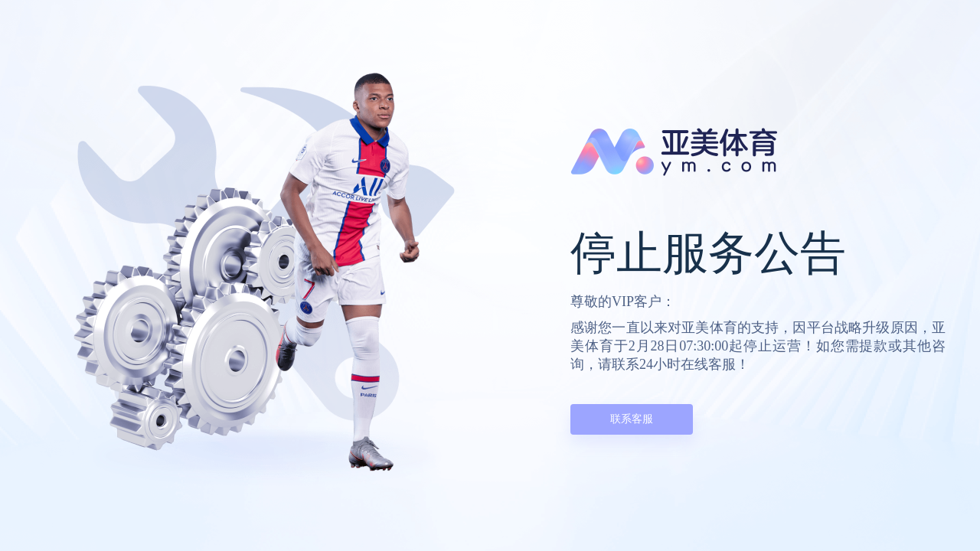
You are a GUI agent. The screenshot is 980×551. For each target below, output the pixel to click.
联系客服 (632, 419)
